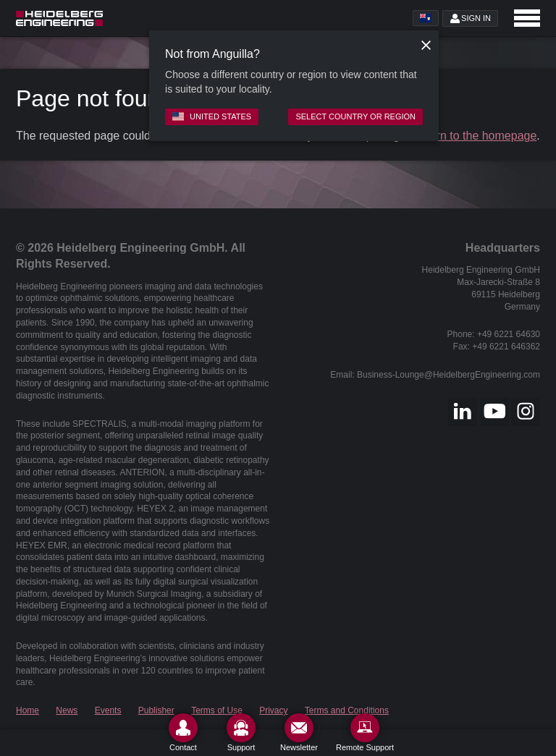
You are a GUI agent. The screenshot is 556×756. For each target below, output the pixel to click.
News (67, 710)
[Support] (241, 732)
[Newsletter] (299, 732)
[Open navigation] (527, 18)
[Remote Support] (365, 732)
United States (212, 116)
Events (108, 710)
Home (28, 710)
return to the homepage (476, 136)
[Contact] (183, 732)
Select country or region (355, 116)
